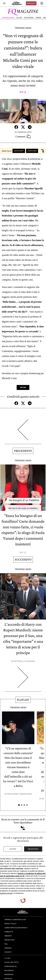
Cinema (38, 18)
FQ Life (19, 18)
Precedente (23, 451)
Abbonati (31, 3)
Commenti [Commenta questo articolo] (23, 137)
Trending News (8, 18)
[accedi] (42, 3)
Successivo (23, 559)
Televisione (29, 18)
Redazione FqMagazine (19, 794)
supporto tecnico (6, 893)
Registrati (33, 849)
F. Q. (24, 92)
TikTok (23, 387)
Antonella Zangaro (24, 661)
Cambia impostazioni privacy (16, 928)
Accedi (13, 849)
